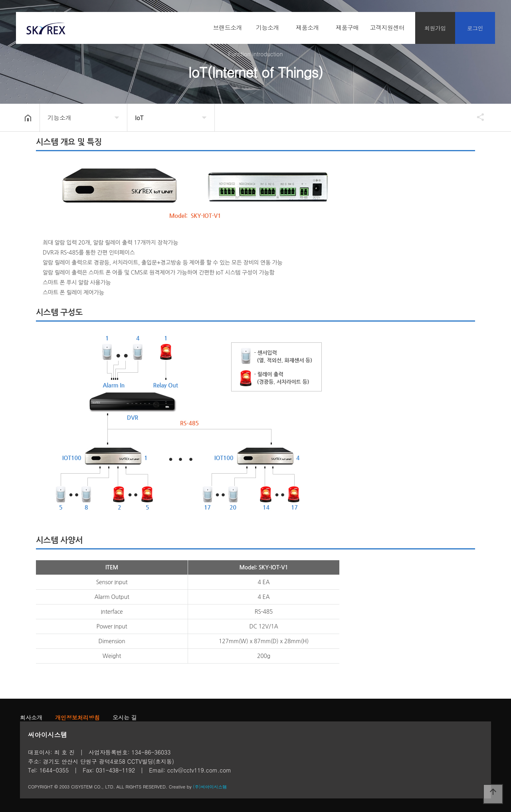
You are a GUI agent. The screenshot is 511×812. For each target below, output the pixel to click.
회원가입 (435, 28)
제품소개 (307, 27)
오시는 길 (125, 717)
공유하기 (477, 117)
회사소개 (31, 717)
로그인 (475, 28)
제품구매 (347, 27)
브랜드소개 (228, 27)
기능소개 (267, 27)
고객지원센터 (387, 27)
